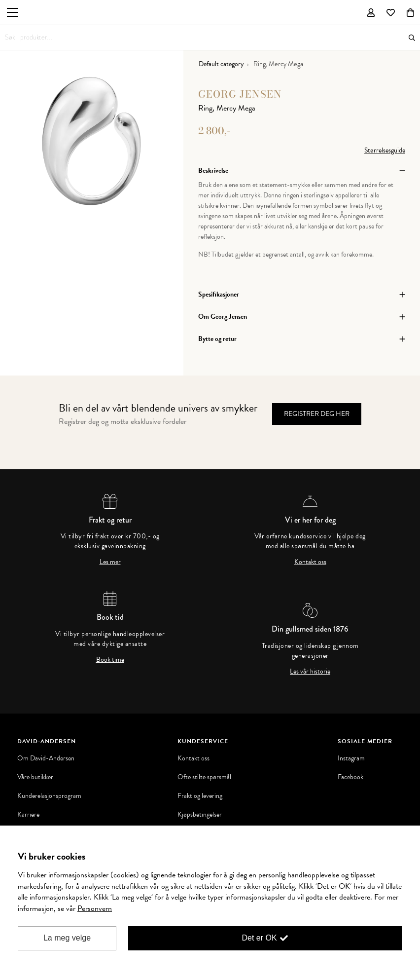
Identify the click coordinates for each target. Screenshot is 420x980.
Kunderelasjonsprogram (49, 796)
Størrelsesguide (385, 150)
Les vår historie (310, 672)
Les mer (110, 562)
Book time (110, 660)
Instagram (351, 758)
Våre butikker (35, 777)
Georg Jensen (240, 94)
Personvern (95, 908)
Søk (412, 38)
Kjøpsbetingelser (200, 815)
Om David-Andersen (46, 758)
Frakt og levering (200, 796)
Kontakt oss (310, 562)
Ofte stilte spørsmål (204, 777)
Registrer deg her (317, 414)
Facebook (350, 777)
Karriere (28, 815)
